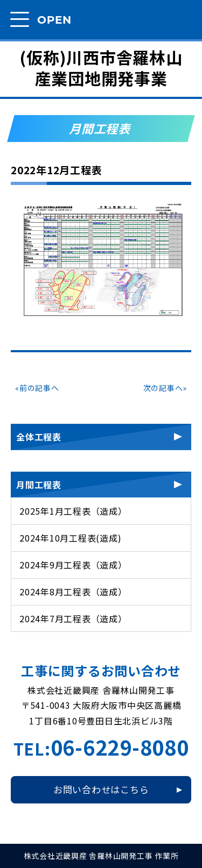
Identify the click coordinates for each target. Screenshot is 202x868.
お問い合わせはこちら (101, 789)
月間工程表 (39, 485)
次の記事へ (163, 388)
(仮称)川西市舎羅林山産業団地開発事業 (101, 68)
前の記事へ (39, 388)
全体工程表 (39, 437)
